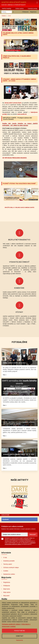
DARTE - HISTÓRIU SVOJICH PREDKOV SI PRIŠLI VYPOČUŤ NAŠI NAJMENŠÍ (19, 423)
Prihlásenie (25, 12)
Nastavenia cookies (9, 574)
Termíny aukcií (8, 564)
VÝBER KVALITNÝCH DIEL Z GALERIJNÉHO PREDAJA (17, 57)
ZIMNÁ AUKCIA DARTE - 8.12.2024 (14, 363)
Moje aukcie (7, 592)
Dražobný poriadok (9, 561)
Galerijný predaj (33, 9)
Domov (4, 16)
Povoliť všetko (20, 631)
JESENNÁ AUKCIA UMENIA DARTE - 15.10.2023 (18, 454)
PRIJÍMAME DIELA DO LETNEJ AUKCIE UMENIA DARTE (18, 34)
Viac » (5, 375)
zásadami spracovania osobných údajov (20, 543)
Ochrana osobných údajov (11, 567)
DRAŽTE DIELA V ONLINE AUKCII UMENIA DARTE (20, 207)
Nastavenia (19, 640)
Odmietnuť (20, 636)
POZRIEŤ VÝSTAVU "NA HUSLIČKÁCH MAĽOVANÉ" (19, 184)
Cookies (6, 571)
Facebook (5, 519)
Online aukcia (20, 9)
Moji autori (6, 596)
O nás (5, 557)
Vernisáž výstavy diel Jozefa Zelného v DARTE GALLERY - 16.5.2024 (18, 393)
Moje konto (7, 589)
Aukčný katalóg (7, 9)
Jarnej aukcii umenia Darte (13, 103)
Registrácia (33, 12)
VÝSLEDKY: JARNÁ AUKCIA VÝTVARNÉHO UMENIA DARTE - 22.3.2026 (19, 80)
